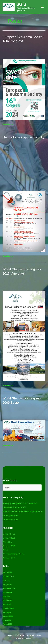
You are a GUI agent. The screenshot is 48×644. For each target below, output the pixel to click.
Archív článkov (9, 534)
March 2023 (7, 600)
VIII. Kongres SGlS (10, 515)
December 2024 (9, 588)
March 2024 (7, 592)
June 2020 (7, 620)
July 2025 (7, 580)
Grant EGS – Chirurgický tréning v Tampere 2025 (23, 511)
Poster (5, 550)
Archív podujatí (9, 538)
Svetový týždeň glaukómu (13, 554)
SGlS (21, 4)
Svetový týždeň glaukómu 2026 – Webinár (20, 503)
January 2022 (8, 608)
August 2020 (8, 616)
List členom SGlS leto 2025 (14, 507)
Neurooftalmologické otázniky (23, 137)
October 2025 (8, 576)
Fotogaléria (7, 542)
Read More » (8, 124)
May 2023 (6, 596)
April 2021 (7, 612)
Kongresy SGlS (9, 546)
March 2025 (7, 584)
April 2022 (7, 604)
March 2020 (7, 624)
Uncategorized (9, 558)
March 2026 (7, 572)
